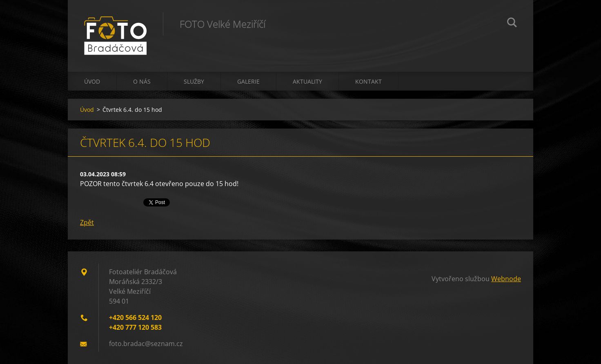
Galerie (248, 81)
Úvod (92, 81)
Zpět (87, 222)
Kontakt (368, 81)
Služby (194, 81)
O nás (142, 81)
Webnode (506, 279)
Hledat (512, 24)
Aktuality (307, 81)
